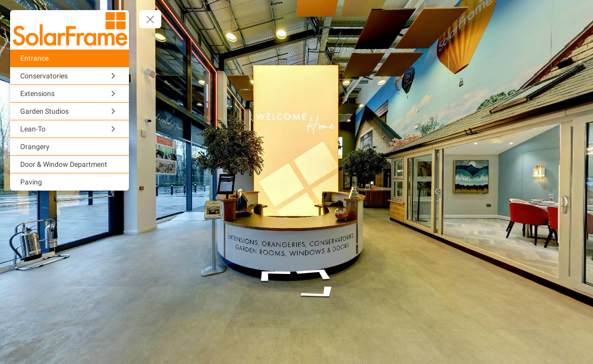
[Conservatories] (70, 76)
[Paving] (70, 182)
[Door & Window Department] (70, 164)
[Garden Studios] (70, 111)
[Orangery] (70, 147)
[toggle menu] (150, 19)
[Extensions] (70, 94)
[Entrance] (70, 58)
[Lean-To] (70, 129)
